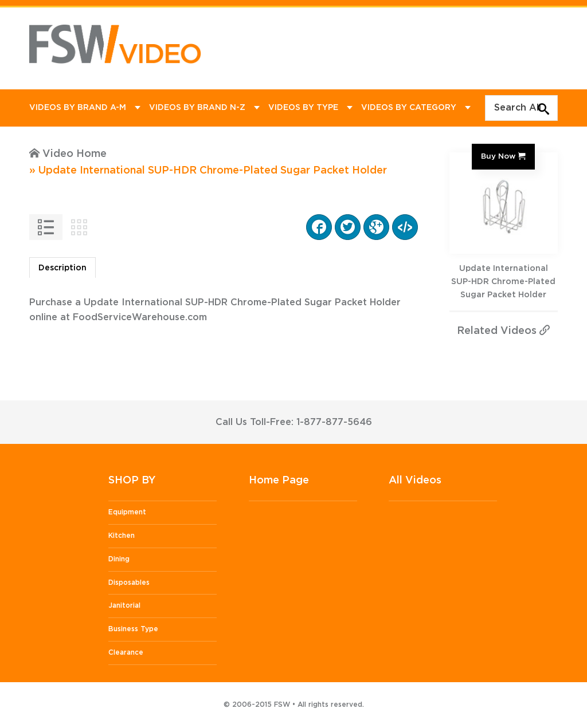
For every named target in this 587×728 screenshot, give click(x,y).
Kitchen (122, 536)
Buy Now (498, 156)
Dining (119, 559)
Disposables (129, 583)
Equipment (127, 512)
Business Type (133, 629)
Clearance (126, 652)
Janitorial (124, 605)
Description (62, 268)
